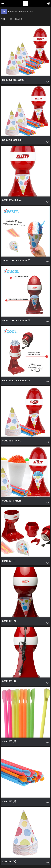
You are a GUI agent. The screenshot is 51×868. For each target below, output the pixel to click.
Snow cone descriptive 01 (16, 381)
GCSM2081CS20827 (12, 140)
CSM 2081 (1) (9, 561)
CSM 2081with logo (12, 200)
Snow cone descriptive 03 (16, 260)
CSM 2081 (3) (9, 681)
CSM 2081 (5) (9, 801)
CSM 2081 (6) (9, 741)
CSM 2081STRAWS (11, 441)
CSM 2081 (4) (9, 862)
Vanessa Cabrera (18, 12)
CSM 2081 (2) (9, 621)
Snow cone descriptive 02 (16, 320)
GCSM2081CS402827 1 (14, 80)
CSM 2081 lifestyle (12, 501)
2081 (31, 12)
